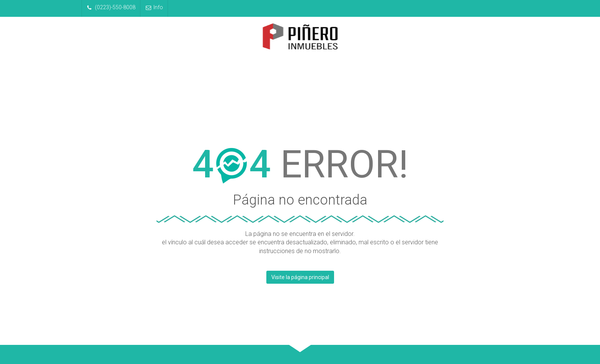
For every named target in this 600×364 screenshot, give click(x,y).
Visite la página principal (300, 277)
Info (154, 7)
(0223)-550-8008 (111, 7)
